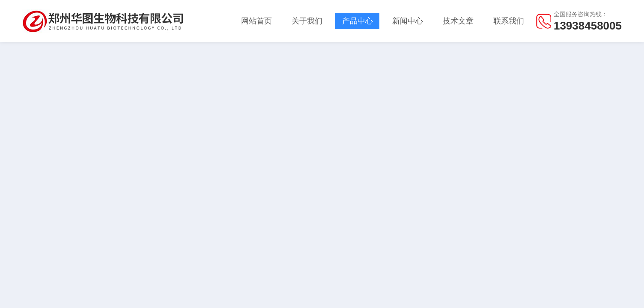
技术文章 (458, 21)
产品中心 (358, 21)
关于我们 (307, 21)
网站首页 (256, 21)
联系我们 (509, 21)
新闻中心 (408, 21)
